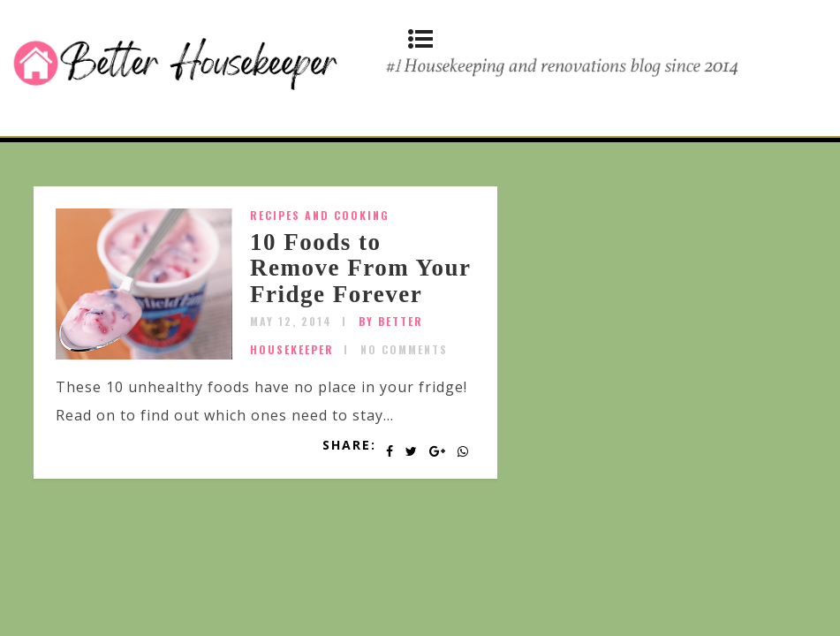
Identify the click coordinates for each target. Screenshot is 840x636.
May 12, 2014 (291, 321)
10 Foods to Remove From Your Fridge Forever (360, 268)
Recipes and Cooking (320, 215)
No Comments (404, 349)
